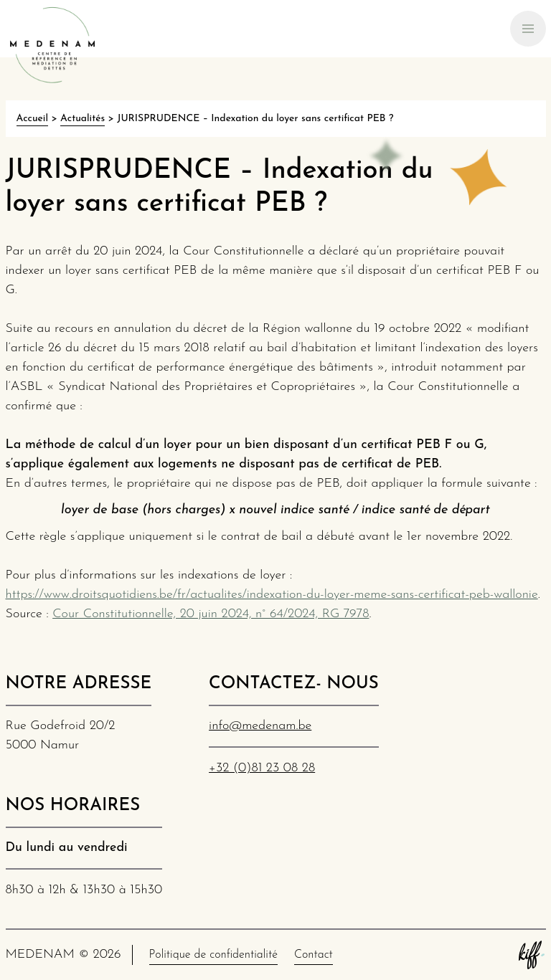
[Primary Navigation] (528, 29)
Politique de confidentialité (213, 955)
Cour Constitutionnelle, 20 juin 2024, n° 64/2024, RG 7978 (211, 614)
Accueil (32, 119)
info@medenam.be (260, 726)
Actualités (83, 119)
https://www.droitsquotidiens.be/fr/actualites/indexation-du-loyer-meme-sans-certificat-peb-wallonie (272, 595)
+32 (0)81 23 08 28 (262, 768)
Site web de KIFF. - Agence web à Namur (532, 955)
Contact (314, 955)
